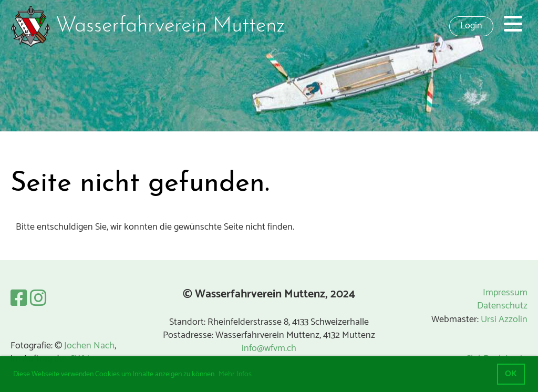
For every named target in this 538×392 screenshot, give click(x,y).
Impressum (505, 293)
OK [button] (511, 374)
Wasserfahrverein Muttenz (170, 26)
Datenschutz (502, 306)
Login (471, 26)
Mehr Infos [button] (235, 374)
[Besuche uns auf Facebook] (19, 299)
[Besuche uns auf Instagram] (38, 299)
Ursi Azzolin (504, 319)
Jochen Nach (89, 346)
